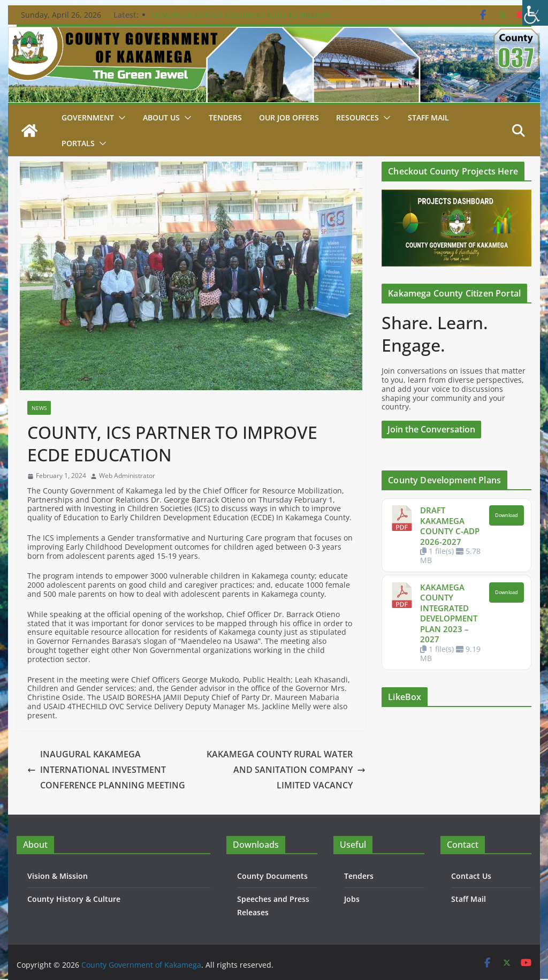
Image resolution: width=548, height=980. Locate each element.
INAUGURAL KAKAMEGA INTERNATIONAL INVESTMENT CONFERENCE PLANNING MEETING (106, 770)
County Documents (272, 876)
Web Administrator (127, 476)
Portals (78, 143)
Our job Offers (289, 117)
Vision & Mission (58, 876)
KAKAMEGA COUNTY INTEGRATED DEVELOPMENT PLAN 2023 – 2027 (449, 613)
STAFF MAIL (428, 117)
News (39, 408)
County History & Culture (74, 899)
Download (507, 515)
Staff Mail (469, 899)
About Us (161, 117)
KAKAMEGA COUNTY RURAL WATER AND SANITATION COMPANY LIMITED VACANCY (286, 770)
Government (88, 117)
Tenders (225, 117)
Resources (357, 117)
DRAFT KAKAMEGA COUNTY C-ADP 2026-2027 (450, 526)
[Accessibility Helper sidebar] (535, 13)
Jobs (352, 899)
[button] (120, 118)
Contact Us (471, 876)
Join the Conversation (431, 429)
